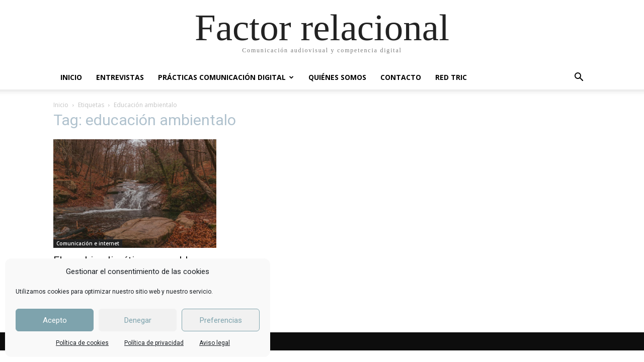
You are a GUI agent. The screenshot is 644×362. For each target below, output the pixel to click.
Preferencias (221, 320)
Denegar (138, 320)
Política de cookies (82, 343)
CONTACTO (401, 77)
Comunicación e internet (88, 243)
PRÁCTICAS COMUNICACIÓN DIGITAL (226, 77)
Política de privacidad (154, 343)
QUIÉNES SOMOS (337, 77)
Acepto (55, 320)
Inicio (61, 105)
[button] (579, 78)
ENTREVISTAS (120, 77)
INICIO (71, 77)
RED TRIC (451, 77)
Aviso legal (215, 343)
